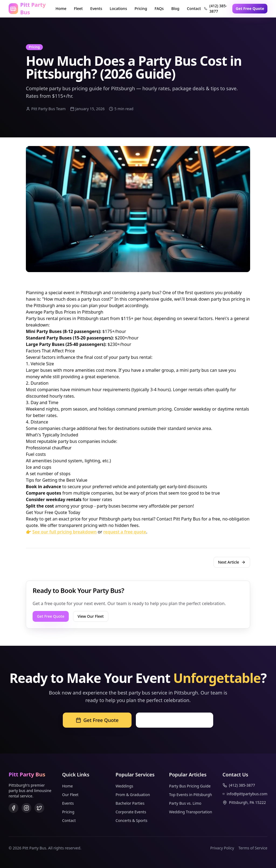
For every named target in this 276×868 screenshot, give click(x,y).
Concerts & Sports (132, 820)
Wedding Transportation (191, 812)
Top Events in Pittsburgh (190, 795)
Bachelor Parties (130, 803)
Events (96, 8)
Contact (194, 8)
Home (61, 8)
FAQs (159, 8)
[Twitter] (39, 808)
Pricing (141, 8)
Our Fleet (70, 795)
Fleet (78, 8)
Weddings (124, 786)
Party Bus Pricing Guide (190, 786)
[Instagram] (26, 808)
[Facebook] (13, 808)
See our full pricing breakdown (64, 532)
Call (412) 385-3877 (175, 720)
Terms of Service (253, 848)
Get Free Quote (250, 8)
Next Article (232, 562)
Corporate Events (131, 812)
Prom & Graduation (133, 795)
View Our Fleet (91, 616)
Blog (175, 8)
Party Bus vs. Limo (185, 803)
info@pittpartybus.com (245, 794)
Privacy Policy (222, 848)
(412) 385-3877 (215, 8)
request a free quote (125, 532)
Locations (118, 8)
